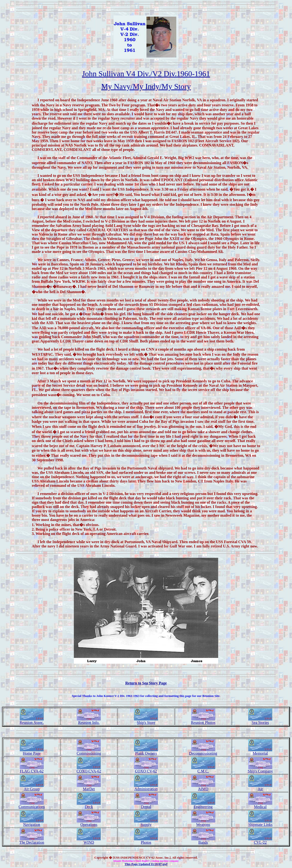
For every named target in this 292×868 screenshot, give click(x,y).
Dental (146, 805)
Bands (203, 841)
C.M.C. (203, 769)
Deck (89, 805)
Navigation (32, 823)
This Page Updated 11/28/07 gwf (146, 864)
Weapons (203, 823)
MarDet (89, 787)
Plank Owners (146, 752)
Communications (32, 805)
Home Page (32, 752)
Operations (89, 823)
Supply (146, 823)
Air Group (32, 787)
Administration (146, 787)
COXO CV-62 (146, 769)
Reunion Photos (203, 721)
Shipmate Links (260, 823)
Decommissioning (203, 752)
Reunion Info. (89, 721)
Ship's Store (146, 721)
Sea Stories (260, 721)
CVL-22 (260, 841)
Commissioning (89, 752)
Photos (146, 841)
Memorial (260, 752)
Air (260, 787)
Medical (260, 805)
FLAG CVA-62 (32, 769)
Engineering (203, 805)
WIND (89, 841)
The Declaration (32, 841)
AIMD (203, 787)
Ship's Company (260, 769)
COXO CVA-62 (89, 769)
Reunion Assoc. (32, 721)
